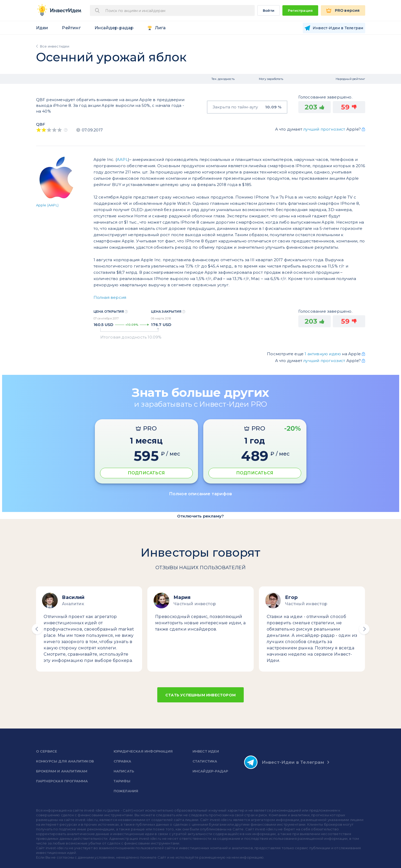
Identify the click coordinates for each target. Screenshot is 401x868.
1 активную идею (323, 354)
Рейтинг (71, 28)
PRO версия (347, 10)
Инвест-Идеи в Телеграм (284, 762)
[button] (37, 629)
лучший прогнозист (324, 129)
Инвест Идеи (206, 751)
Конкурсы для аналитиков (65, 761)
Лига (160, 28)
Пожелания (126, 791)
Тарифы (122, 781)
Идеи (42, 28)
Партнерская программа (62, 781)
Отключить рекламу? (201, 516)
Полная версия (110, 297)
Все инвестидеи (55, 46)
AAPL (122, 159)
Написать (124, 771)
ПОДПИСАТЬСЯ (146, 473)
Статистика (205, 761)
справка (122, 761)
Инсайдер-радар (114, 28)
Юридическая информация (143, 751)
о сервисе (47, 751)
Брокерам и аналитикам (62, 771)
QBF (41, 124)
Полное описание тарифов (201, 494)
